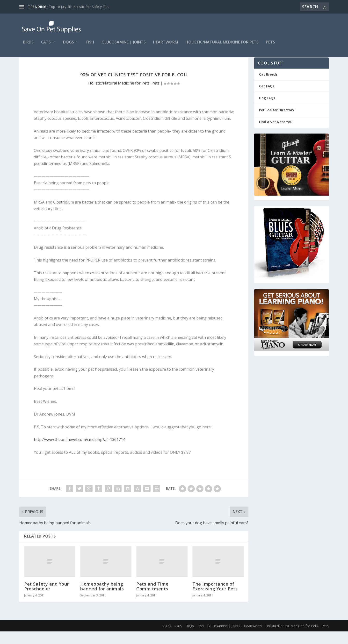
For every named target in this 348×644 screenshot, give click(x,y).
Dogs (69, 46)
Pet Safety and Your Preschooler (47, 599)
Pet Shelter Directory (277, 123)
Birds (28, 46)
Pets (270, 46)
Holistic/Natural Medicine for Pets (222, 46)
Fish (90, 46)
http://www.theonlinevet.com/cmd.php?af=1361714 (80, 452)
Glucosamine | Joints (124, 46)
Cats (46, 46)
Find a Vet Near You (276, 134)
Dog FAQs (267, 110)
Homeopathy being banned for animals (102, 599)
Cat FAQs (267, 99)
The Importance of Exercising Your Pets (215, 599)
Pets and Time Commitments (152, 599)
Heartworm (166, 46)
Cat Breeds (268, 87)
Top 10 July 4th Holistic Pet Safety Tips (79, 7)
